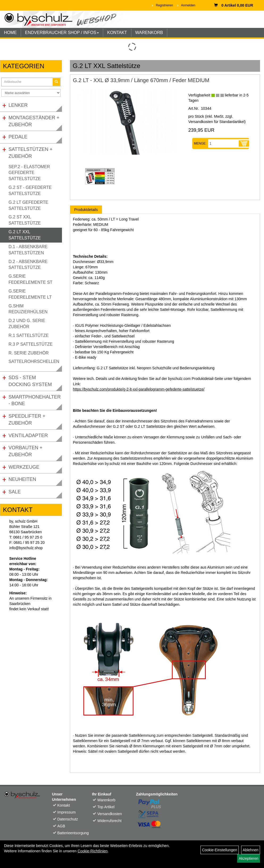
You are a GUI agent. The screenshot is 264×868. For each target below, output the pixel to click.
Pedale (18, 137)
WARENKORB (149, 33)
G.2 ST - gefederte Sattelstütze (30, 190)
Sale (15, 492)
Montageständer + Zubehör (34, 121)
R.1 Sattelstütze (29, 335)
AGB (61, 826)
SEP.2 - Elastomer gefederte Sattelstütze (29, 173)
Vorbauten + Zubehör (26, 451)
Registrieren (164, 5)
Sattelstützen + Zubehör (30, 153)
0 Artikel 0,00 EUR (234, 5)
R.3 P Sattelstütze (31, 344)
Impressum (67, 812)
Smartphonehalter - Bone (35, 400)
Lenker (18, 105)
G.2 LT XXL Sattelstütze (25, 235)
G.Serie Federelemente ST (30, 279)
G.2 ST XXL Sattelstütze (25, 220)
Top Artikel (106, 807)
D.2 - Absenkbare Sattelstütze (28, 265)
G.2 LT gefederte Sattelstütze (28, 205)
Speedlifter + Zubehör (27, 420)
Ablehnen (251, 850)
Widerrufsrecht (109, 821)
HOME (10, 33)
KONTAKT (117, 33)
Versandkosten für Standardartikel (216, 122)
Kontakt (64, 805)
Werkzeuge (24, 467)
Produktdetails (86, 210)
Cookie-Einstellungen (220, 850)
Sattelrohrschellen (34, 361)
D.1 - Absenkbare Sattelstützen (28, 250)
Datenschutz (68, 819)
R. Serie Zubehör (29, 353)
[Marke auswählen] (31, 93)
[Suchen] (56, 82)
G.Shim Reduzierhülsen (28, 309)
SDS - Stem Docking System (30, 381)
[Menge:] (224, 143)
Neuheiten (22, 479)
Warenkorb (106, 800)
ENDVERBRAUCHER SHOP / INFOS (62, 33)
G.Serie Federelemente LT (30, 294)
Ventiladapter (28, 435)
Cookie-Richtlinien (93, 851)
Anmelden (188, 5)
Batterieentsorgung (69, 833)
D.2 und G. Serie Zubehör (27, 324)
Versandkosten (109, 814)
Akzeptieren (249, 858)
